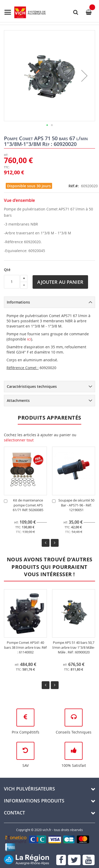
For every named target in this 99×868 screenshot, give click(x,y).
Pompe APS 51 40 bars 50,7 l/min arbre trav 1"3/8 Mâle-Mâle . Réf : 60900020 (74, 647)
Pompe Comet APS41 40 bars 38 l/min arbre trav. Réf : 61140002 (25, 647)
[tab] (49, 302)
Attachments (18, 400)
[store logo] (25, 12)
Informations (18, 302)
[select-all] (19, 440)
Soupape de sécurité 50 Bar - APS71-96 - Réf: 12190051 (76, 505)
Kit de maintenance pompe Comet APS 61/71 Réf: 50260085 (28, 505)
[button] (84, 76)
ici (29, 339)
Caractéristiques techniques (32, 386)
